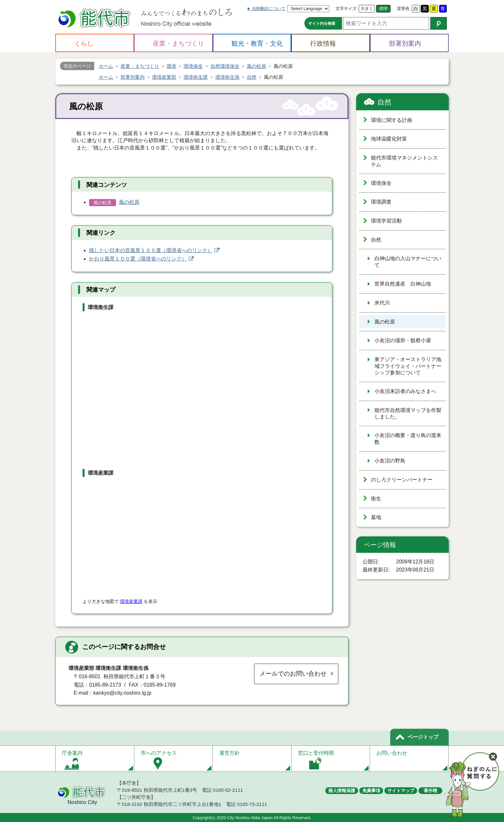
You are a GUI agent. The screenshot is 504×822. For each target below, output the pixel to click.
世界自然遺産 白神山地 (403, 284)
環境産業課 (131, 601)
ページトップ (423, 737)
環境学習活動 (386, 221)
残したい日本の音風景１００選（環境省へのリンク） (151, 250)
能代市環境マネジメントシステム (404, 161)
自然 (384, 102)
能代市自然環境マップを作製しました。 (408, 414)
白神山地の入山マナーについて (408, 262)
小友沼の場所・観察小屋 (403, 340)
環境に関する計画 (392, 120)
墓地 (376, 517)
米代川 (382, 303)
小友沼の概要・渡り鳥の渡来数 (408, 439)
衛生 (376, 499)
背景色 (403, 9)
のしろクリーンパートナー (402, 480)
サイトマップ (401, 790)
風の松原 (129, 202)
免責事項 (371, 790)
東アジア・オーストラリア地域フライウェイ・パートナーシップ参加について (408, 366)
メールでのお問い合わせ (293, 674)
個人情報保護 (342, 790)
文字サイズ (346, 9)
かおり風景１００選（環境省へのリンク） (138, 259)
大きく (367, 9)
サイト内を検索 (322, 23)
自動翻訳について (269, 9)
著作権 (430, 790)
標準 (383, 9)
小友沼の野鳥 (390, 461)
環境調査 (381, 202)
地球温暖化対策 (389, 139)
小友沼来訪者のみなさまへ (405, 391)
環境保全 (381, 183)
